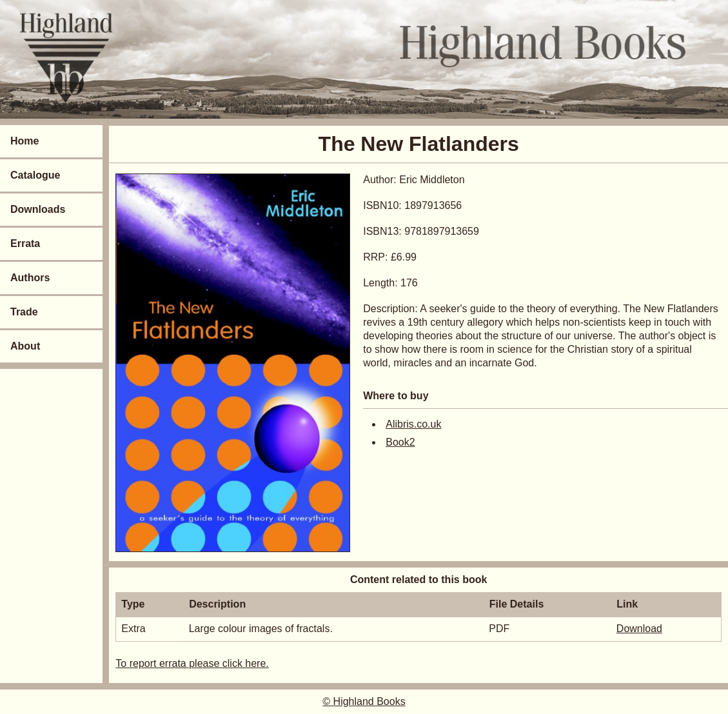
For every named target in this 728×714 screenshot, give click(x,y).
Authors (30, 278)
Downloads (38, 209)
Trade (24, 312)
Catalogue (35, 175)
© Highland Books (364, 701)
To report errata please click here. (192, 663)
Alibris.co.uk (413, 424)
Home (25, 141)
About (25, 346)
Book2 (400, 442)
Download (639, 629)
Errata (25, 243)
